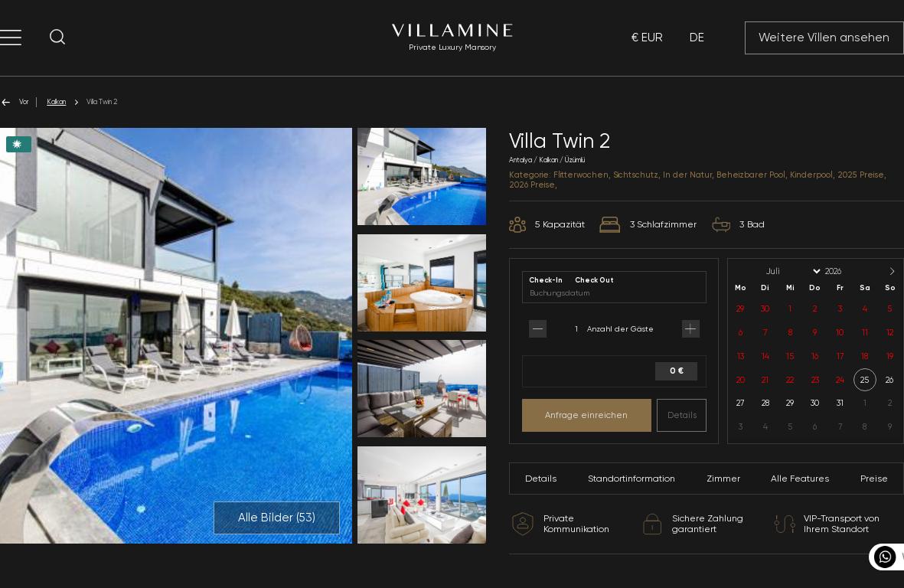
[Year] (846, 271)
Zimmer (723, 479)
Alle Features (800, 479)
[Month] (792, 271)
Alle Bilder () (277, 518)
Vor (14, 102)
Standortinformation (631, 479)
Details (682, 415)
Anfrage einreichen (586, 415)
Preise (874, 479)
